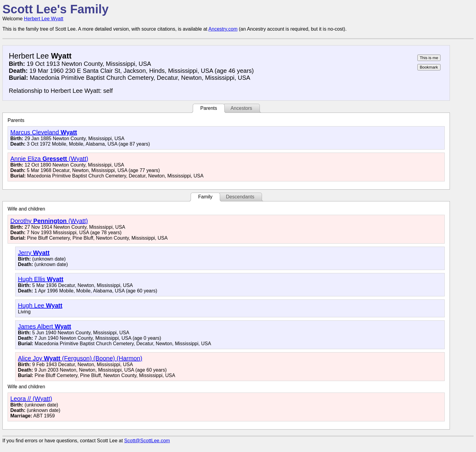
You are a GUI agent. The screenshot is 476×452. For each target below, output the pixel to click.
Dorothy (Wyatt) (49, 221)
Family (205, 197)
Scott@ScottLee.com (147, 441)
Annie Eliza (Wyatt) (49, 159)
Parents (209, 108)
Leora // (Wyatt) (31, 399)
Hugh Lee (40, 305)
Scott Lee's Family (56, 9)
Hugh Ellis (41, 279)
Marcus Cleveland (44, 132)
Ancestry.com (223, 29)
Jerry (34, 253)
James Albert (44, 326)
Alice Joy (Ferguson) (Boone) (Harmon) (80, 358)
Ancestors (241, 108)
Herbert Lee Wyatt (44, 19)
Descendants (240, 197)
